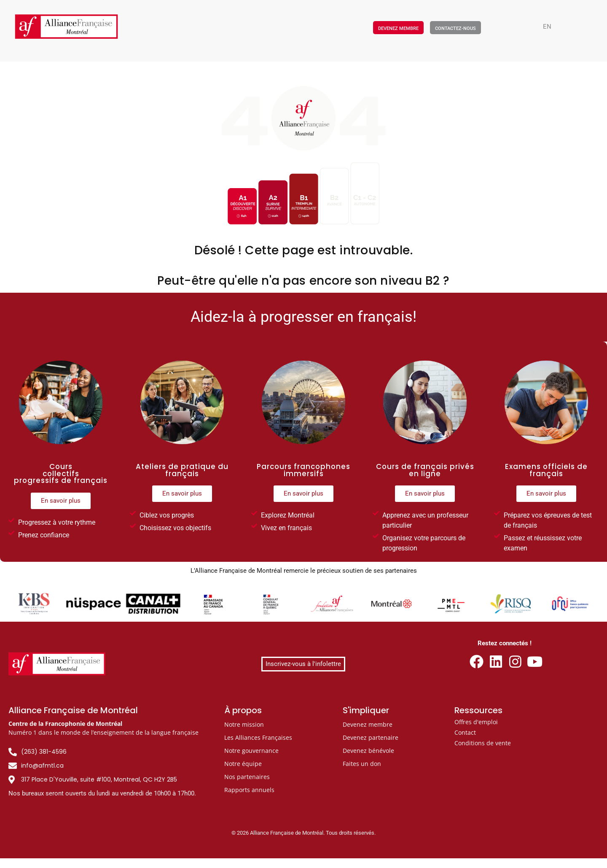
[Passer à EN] (547, 27)
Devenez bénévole (368, 751)
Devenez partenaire (371, 737)
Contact (465, 732)
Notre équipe (243, 764)
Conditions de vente (483, 743)
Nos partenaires (247, 777)
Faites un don (362, 764)
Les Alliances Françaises (258, 737)
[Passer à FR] (308, 863)
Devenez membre (368, 724)
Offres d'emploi (476, 722)
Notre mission (244, 724)
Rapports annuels (249, 790)
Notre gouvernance (251, 751)
